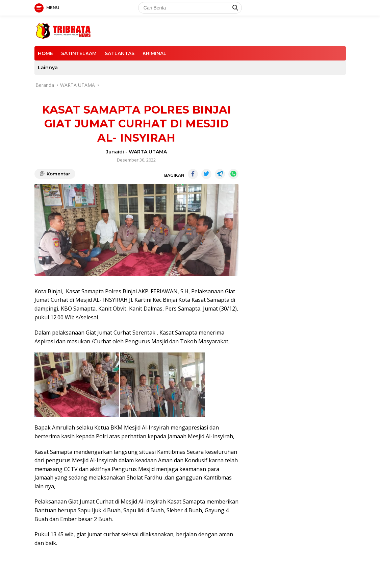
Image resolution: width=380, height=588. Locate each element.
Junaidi (115, 152)
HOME (45, 53)
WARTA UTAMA (148, 152)
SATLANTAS (120, 53)
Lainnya (48, 68)
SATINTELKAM (79, 53)
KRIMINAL (155, 53)
